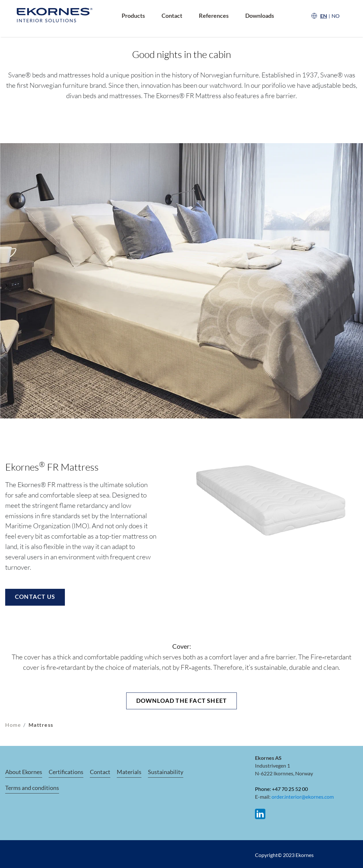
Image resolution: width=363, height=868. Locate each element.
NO (336, 16)
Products (133, 16)
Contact (172, 16)
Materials (129, 772)
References (214, 16)
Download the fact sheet (182, 701)
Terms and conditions (32, 788)
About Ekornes (24, 772)
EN (324, 16)
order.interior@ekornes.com (303, 797)
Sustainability (166, 772)
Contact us (35, 597)
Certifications (66, 772)
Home (13, 725)
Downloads (260, 16)
